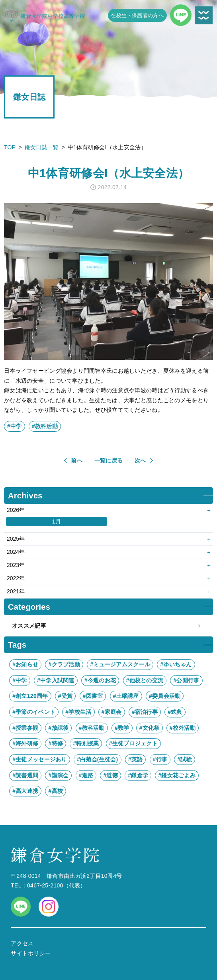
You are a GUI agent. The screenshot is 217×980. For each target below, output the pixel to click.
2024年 (16, 552)
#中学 (15, 426)
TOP (10, 147)
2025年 (16, 539)
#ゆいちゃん (176, 664)
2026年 (16, 510)
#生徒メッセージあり (40, 759)
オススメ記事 (108, 626)
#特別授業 (86, 743)
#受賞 (65, 696)
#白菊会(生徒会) (98, 759)
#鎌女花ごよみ (177, 775)
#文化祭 (150, 728)
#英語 (136, 759)
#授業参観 (25, 728)
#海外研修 (25, 743)
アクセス (22, 943)
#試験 (185, 759)
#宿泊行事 (145, 712)
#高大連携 (25, 791)
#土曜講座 (126, 696)
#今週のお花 (100, 680)
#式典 (175, 712)
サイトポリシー (31, 953)
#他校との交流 (145, 680)
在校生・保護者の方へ (137, 15)
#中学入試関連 (56, 680)
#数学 (122, 728)
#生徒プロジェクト (133, 743)
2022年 (16, 578)
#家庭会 (112, 712)
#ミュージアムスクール (120, 664)
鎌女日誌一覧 (42, 147)
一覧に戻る (108, 460)
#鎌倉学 (138, 775)
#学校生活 (78, 712)
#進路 (86, 775)
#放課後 (58, 728)
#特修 (56, 743)
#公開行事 (186, 680)
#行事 (160, 759)
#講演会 (58, 775)
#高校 (56, 791)
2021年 (16, 591)
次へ (140, 460)
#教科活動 (45, 426)
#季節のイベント (34, 712)
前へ (77, 460)
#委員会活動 (165, 696)
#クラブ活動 (64, 664)
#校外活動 (183, 728)
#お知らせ (25, 664)
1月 (57, 522)
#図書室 (93, 696)
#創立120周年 (30, 696)
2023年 (16, 565)
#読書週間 (25, 775)
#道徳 (110, 775)
